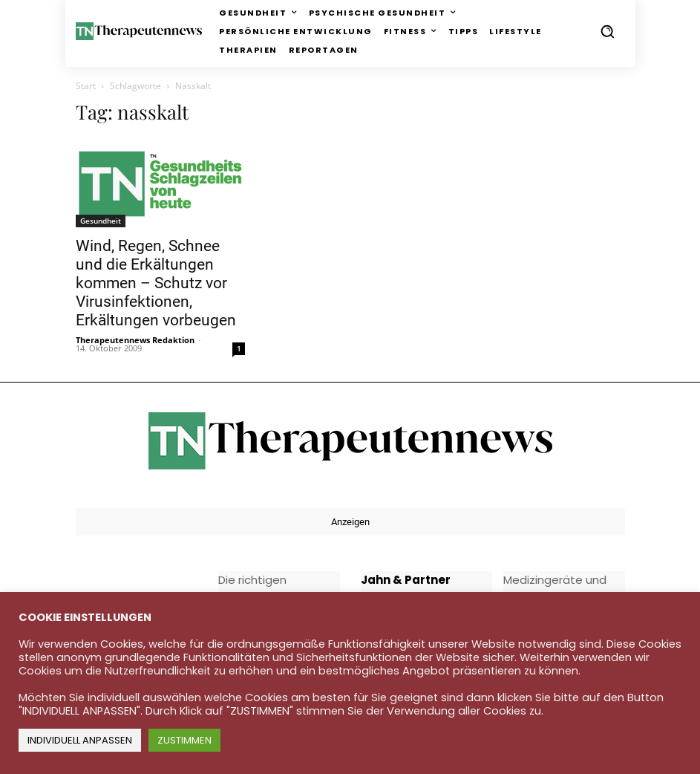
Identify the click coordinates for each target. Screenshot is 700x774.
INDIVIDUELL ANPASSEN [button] (80, 740)
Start (86, 86)
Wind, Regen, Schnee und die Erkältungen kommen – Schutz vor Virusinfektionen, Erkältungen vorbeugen (156, 283)
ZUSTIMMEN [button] (184, 740)
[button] (607, 31)
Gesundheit (101, 221)
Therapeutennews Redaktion (135, 340)
